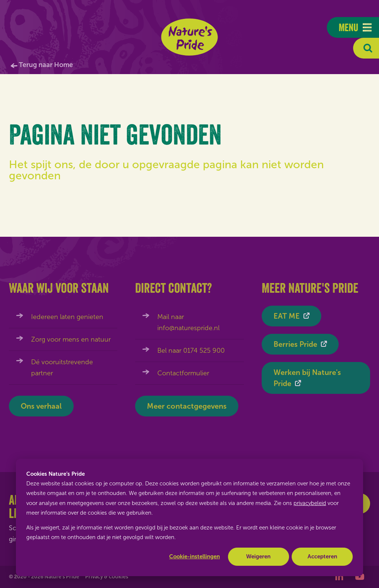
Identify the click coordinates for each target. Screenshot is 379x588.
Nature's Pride (190, 37)
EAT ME (287, 316)
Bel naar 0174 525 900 (191, 351)
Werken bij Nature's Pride (307, 378)
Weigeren (258, 557)
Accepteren (322, 557)
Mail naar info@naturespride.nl (188, 322)
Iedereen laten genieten (67, 317)
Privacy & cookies (107, 577)
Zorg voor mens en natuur (71, 339)
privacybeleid (310, 503)
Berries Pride (295, 344)
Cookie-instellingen (194, 557)
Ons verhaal (41, 406)
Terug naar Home (46, 65)
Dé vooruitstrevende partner (62, 368)
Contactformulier (183, 373)
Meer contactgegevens (187, 406)
